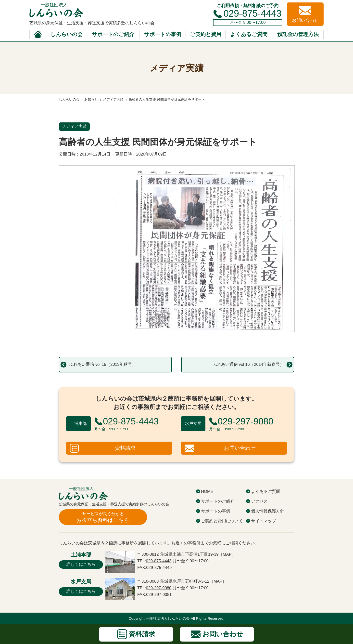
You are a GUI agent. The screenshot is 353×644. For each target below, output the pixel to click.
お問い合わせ (240, 448)
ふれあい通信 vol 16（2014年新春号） (248, 364)
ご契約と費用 (206, 34)
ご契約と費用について (222, 521)
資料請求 (125, 448)
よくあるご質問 (249, 34)
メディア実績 (74, 126)
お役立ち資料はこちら (103, 517)
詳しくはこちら (81, 564)
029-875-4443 (253, 13)
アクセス (259, 501)
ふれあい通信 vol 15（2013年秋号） (103, 364)
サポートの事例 (163, 34)
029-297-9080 (159, 588)
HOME (207, 492)
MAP (227, 554)
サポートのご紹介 (113, 34)
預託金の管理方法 (298, 34)
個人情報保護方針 (268, 511)
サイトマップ (264, 521)
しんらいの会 (67, 34)
